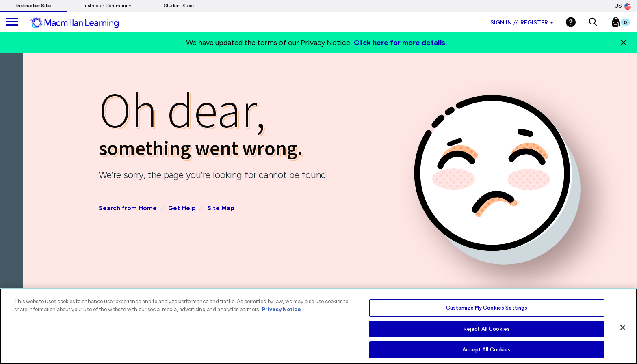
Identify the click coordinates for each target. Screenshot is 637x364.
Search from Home (128, 209)
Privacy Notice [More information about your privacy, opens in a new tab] (282, 309)
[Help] (571, 22)
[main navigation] (12, 22)
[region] (318, 326)
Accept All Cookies (486, 350)
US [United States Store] (623, 6)
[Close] (624, 43)
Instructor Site (34, 6)
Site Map (221, 209)
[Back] (13, 101)
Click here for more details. (400, 43)
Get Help (182, 209)
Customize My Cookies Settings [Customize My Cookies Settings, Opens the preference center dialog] (487, 308)
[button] (593, 22)
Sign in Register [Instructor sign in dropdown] (522, 23)
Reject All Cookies (487, 329)
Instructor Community (107, 6)
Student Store (179, 6)
